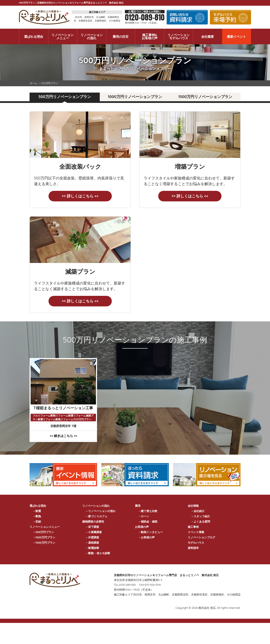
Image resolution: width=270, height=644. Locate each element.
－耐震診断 (92, 548)
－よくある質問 (200, 521)
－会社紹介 (198, 511)
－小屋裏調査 (94, 532)
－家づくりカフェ (96, 516)
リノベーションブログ (201, 537)
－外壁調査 (92, 537)
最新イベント (236, 37)
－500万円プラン (43, 532)
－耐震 (37, 511)
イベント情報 (196, 532)
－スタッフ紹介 (200, 516)
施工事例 (193, 527)
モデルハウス (196, 543)
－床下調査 (92, 527)
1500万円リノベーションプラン (205, 97)
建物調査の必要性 (93, 521)
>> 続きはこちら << (63, 436)
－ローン (144, 516)
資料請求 (193, 548)
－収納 (37, 521)
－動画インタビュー (151, 532)
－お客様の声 (146, 537)
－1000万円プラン (44, 537)
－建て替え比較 (148, 511)
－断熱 (37, 516)
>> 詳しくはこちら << (80, 196)
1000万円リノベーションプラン (135, 97)
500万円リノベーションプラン (65, 97)
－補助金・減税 (148, 521)
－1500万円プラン (44, 543)
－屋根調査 (92, 543)
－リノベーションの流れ (101, 511)
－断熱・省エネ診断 (98, 553)
